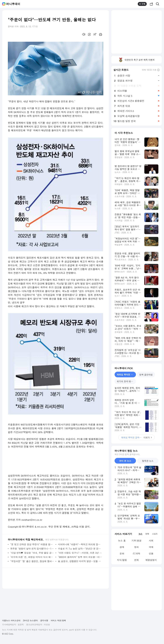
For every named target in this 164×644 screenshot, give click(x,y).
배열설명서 (151, 560)
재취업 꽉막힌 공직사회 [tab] (126, 375)
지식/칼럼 (122, 560)
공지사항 (44, 620)
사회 (151, 541)
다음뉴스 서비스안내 (11, 620)
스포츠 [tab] (155, 534)
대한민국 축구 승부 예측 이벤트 (136, 60)
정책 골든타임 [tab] (146, 375)
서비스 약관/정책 (58, 620)
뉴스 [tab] (140, 534)
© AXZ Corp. (8, 634)
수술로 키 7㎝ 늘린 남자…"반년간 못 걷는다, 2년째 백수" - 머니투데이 (80, 549)
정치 (136, 547)
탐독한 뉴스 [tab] (148, 461)
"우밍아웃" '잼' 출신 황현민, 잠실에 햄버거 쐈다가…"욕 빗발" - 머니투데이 (32, 561)
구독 (142, 4)
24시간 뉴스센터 (30, 620)
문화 (122, 553)
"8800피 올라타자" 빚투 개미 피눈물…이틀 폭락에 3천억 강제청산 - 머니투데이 (80, 557)
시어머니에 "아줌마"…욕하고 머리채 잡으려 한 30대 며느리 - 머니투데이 (80, 544)
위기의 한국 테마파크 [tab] (126, 381)
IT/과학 (136, 553)
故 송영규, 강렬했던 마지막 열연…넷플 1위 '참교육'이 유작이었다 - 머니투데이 (80, 561)
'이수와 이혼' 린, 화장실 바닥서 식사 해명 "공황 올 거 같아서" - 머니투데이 (32, 557)
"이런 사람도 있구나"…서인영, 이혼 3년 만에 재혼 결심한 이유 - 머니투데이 (80, 553)
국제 (151, 547)
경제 (122, 547)
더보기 (136, 438)
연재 (136, 560)
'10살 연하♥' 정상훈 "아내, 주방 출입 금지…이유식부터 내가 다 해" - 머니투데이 (32, 553)
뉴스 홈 (122, 541)
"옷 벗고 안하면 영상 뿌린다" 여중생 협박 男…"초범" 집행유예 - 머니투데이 (32, 544)
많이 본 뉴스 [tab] (125, 461)
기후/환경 (137, 541)
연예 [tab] (147, 534)
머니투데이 (13, 4)
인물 (151, 553)
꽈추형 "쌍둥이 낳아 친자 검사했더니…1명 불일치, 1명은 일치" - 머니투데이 (32, 549)
